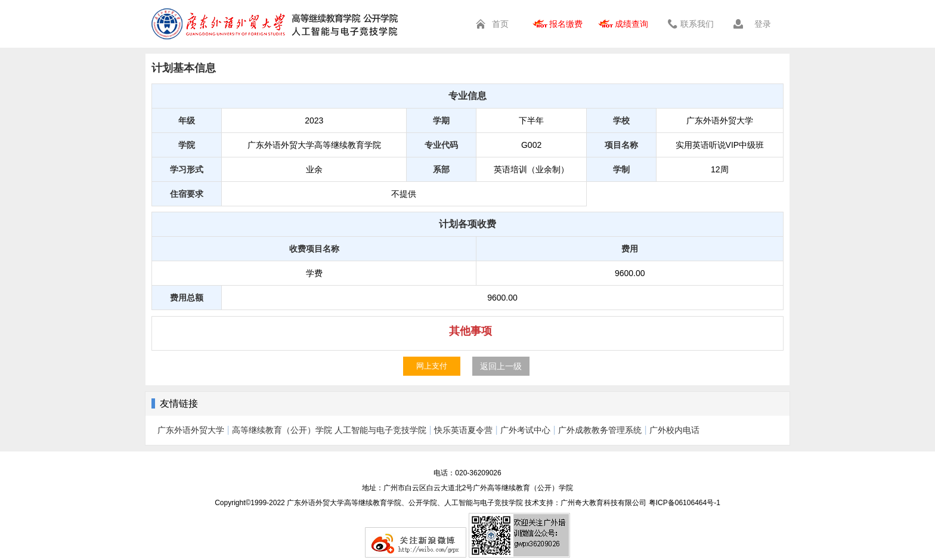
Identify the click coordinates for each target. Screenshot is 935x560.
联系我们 (697, 24)
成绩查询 (631, 24)
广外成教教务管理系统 (600, 430)
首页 (500, 24)
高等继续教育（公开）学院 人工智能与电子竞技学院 (329, 430)
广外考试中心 (525, 430)
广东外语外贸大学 (191, 430)
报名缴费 (566, 24)
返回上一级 (501, 366)
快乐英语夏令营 (463, 430)
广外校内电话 (674, 430)
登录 (763, 24)
